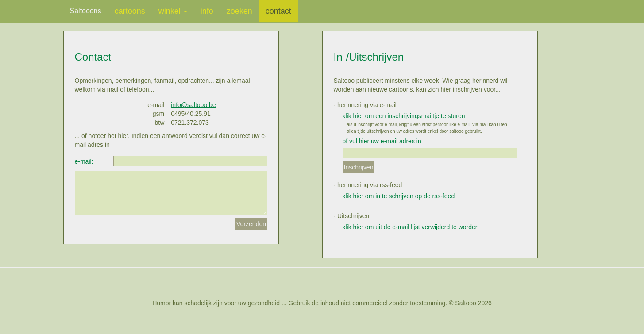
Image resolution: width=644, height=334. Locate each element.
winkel (173, 11)
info (207, 11)
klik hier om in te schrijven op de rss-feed (399, 196)
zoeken (239, 11)
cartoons (130, 11)
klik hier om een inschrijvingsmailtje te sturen (404, 116)
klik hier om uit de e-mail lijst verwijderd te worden (411, 227)
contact (278, 11)
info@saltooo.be (193, 105)
